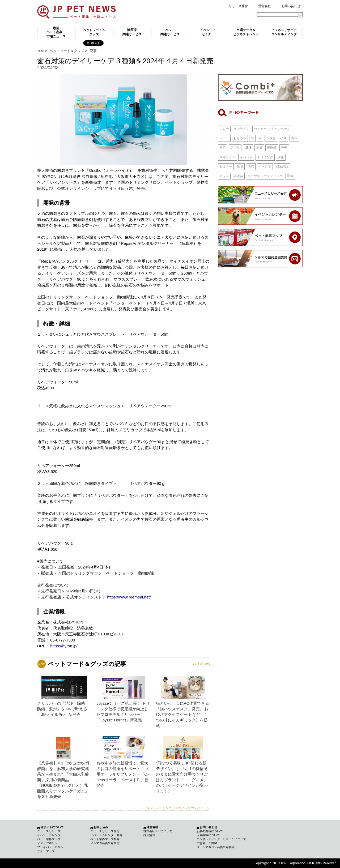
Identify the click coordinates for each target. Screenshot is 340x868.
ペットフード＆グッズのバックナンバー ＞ (178, 808)
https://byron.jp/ (64, 646)
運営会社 (265, 6)
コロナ (224, 129)
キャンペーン (281, 129)
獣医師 (272, 148)
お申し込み (101, 827)
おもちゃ (240, 138)
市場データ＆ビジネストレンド (246, 32)
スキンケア (227, 157)
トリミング (265, 157)
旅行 (223, 148)
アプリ (235, 148)
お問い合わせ (291, 6)
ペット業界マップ (49, 839)
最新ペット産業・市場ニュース (56, 32)
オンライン (241, 129)
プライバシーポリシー (52, 847)
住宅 (240, 166)
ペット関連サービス (170, 32)
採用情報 (149, 835)
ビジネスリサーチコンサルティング (284, 32)
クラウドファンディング (265, 176)
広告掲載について (208, 835)
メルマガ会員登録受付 (105, 843)
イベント (246, 157)
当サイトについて (52, 827)
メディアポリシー (49, 843)
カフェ (224, 176)
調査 (290, 176)
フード (224, 138)
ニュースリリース (49, 831)
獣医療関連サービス (132, 32)
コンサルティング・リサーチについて (221, 839)
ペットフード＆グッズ (94, 32)
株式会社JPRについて (158, 831)
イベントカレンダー (50, 835)
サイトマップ (46, 851)
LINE (248, 148)
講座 (281, 157)
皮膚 (259, 148)
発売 (284, 148)
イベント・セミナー (208, 32)
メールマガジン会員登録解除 (216, 847)
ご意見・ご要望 (207, 843)
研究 (251, 166)
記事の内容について (210, 831)
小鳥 (283, 138)
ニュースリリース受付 (105, 831)
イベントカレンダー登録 (106, 835)
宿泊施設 (282, 166)
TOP (41, 51)
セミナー (260, 129)
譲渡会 (238, 176)
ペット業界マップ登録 (105, 839)
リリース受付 (238, 6)
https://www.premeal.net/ (129, 597)
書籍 (294, 138)
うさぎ (271, 138)
